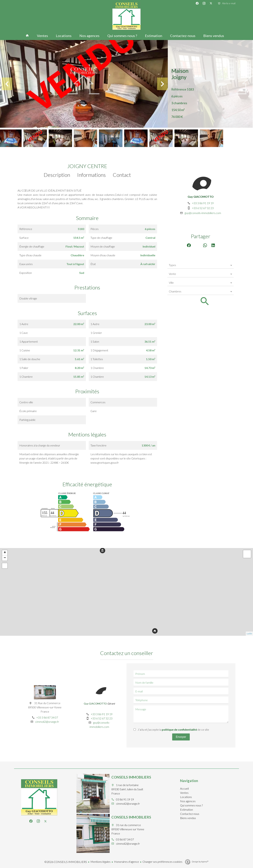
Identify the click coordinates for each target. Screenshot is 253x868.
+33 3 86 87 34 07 (47, 717)
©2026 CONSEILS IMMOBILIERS (66, 862)
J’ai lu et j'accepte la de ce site (173, 730)
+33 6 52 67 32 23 (203, 208)
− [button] (5, 558)
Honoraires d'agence (126, 862)
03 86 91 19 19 (125, 799)
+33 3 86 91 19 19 (203, 203)
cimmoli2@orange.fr (47, 722)
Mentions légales (100, 862)
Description (57, 175)
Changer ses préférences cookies (162, 862)
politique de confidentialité (179, 730)
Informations (91, 175)
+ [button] (5, 553)
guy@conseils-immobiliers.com (203, 213)
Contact (122, 175)
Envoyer (181, 737)
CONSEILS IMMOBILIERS (131, 777)
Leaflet (249, 634)
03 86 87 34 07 (125, 839)
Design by (200, 862)
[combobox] (201, 265)
